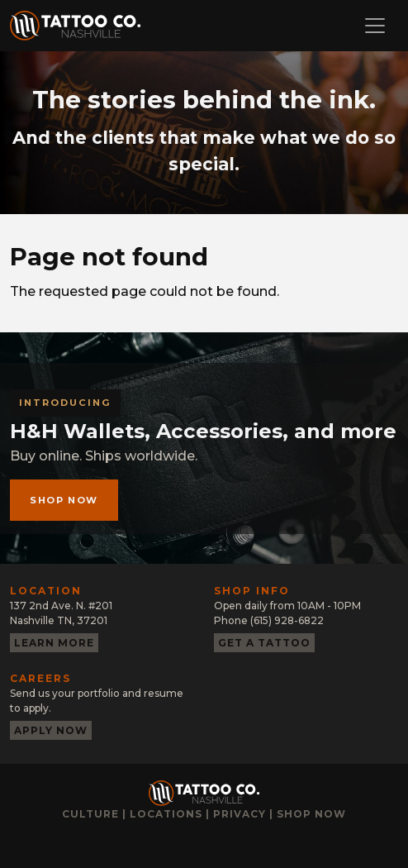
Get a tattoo (264, 643)
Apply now (51, 730)
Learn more (54, 643)
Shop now (64, 500)
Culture (90, 814)
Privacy (240, 814)
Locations (166, 814)
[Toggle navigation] (375, 26)
